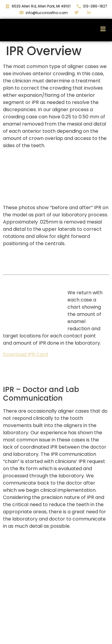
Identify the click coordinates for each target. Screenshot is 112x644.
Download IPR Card (25, 354)
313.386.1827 (93, 633)
